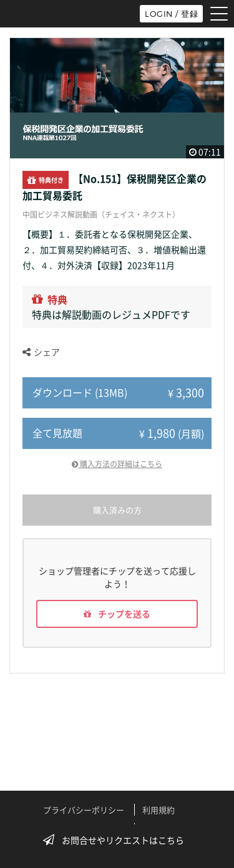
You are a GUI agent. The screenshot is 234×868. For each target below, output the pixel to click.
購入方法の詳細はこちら (117, 464)
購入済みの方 (117, 510)
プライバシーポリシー (84, 810)
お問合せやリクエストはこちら (117, 840)
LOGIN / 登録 (171, 14)
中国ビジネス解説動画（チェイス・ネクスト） (101, 215)
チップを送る (117, 614)
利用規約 (158, 810)
